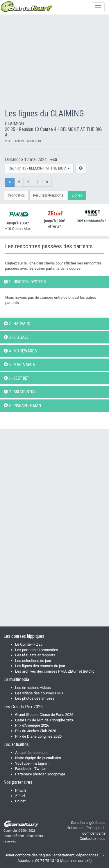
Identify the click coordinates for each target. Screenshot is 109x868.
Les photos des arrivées (35, 698)
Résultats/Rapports (48, 195)
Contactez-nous (93, 839)
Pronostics (16, 195)
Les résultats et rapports (35, 655)
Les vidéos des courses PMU (39, 693)
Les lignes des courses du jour (40, 666)
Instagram (41, 763)
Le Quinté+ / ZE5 (29, 644)
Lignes (77, 195)
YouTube (22, 763)
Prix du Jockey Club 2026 (36, 731)
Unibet (20, 801)
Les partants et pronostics (37, 650)
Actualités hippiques (32, 753)
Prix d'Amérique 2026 (32, 725)
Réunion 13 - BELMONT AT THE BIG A (39, 168)
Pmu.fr (21, 790)
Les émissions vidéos (33, 688)
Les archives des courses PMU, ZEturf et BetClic (55, 671)
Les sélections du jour (33, 661)
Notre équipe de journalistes (38, 758)
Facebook (23, 769)
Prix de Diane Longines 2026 (38, 736)
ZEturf (20, 796)
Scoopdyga (56, 774)
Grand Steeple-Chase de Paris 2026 (44, 715)
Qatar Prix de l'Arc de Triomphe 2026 (45, 720)
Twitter (40, 769)
